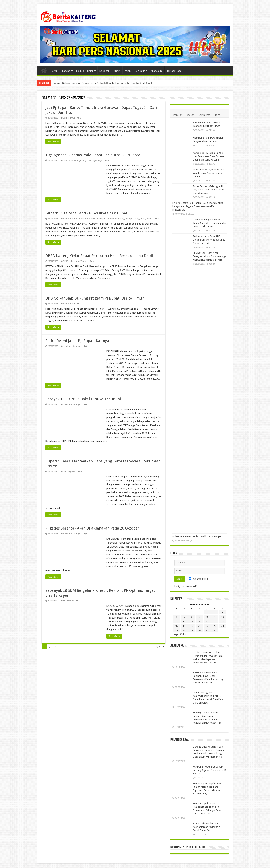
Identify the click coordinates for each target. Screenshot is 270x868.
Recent (190, 115)
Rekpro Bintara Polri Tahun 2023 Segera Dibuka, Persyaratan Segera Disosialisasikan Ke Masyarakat (198, 206)
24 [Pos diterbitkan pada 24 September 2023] (223, 626)
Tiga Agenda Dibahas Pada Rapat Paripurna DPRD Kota (93, 155)
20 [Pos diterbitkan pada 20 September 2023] (192, 626)
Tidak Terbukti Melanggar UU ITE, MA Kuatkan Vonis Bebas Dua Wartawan (209, 190)
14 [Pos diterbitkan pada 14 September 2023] (199, 621)
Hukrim (117, 71)
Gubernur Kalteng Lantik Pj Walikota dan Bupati (87, 213)
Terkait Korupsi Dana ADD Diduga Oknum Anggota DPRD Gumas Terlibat (209, 240)
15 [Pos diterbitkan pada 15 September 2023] (207, 621)
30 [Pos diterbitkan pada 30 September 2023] (215, 630)
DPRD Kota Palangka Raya (75, 160)
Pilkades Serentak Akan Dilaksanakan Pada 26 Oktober (92, 528)
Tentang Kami (174, 71)
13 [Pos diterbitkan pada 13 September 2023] (192, 621)
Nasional (104, 71)
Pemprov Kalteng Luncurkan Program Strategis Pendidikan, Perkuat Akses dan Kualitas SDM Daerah (103, 83)
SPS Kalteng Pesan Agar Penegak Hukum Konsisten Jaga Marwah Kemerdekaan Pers (210, 256)
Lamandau (112, 219)
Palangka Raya (96, 160)
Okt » (183, 634)
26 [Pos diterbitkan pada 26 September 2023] (184, 630)
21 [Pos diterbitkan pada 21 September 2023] (199, 626)
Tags (217, 115)
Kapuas (92, 219)
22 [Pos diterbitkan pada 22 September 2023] (207, 626)
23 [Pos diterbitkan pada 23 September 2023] (215, 626)
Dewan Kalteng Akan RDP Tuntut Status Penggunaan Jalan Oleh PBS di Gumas (210, 223)
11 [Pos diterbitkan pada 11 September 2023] (176, 621)
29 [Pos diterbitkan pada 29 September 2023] (207, 630)
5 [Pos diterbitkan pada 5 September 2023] (184, 617)
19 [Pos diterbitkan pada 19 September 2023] (184, 626)
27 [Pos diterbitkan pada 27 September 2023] (192, 630)
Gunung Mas (69, 472)
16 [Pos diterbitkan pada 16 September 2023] (215, 621)
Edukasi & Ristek (85, 71)
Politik (128, 71)
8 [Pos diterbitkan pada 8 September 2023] (207, 617)
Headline (67, 346)
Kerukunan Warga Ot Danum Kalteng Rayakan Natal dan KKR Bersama (209, 770)
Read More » (54, 141)
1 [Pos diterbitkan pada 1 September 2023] (207, 612)
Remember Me (198, 579)
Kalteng (66, 71)
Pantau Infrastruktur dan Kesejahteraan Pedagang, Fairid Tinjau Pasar (207, 827)
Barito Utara (82, 219)
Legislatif (140, 71)
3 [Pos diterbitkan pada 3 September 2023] (222, 612)
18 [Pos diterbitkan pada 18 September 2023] (176, 626)
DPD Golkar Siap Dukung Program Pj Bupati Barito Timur (94, 298)
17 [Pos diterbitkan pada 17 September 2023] (223, 621)
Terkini (55, 71)
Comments (204, 115)
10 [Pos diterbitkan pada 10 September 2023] (223, 617)
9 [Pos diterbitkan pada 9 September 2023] (215, 617)
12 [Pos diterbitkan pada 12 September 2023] (184, 621)
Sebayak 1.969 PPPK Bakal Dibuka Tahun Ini (83, 399)
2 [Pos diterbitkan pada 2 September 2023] (215, 612)
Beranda (44, 70)
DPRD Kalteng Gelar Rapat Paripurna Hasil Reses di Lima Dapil (99, 256)
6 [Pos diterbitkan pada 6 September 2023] (192, 617)
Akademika (157, 71)
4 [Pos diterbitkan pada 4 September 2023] (176, 617)
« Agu (175, 634)
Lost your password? (186, 586)
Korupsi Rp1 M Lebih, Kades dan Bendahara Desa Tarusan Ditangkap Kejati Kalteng (209, 156)
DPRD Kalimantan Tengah (75, 261)
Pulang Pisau (139, 219)
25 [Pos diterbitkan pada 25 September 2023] (176, 630)
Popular (178, 115)
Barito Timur (69, 118)
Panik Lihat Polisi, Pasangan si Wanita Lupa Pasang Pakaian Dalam (209, 173)
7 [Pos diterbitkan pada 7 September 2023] (199, 617)
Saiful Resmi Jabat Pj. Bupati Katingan (78, 341)
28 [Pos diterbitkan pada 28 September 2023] (199, 630)
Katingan (101, 219)
